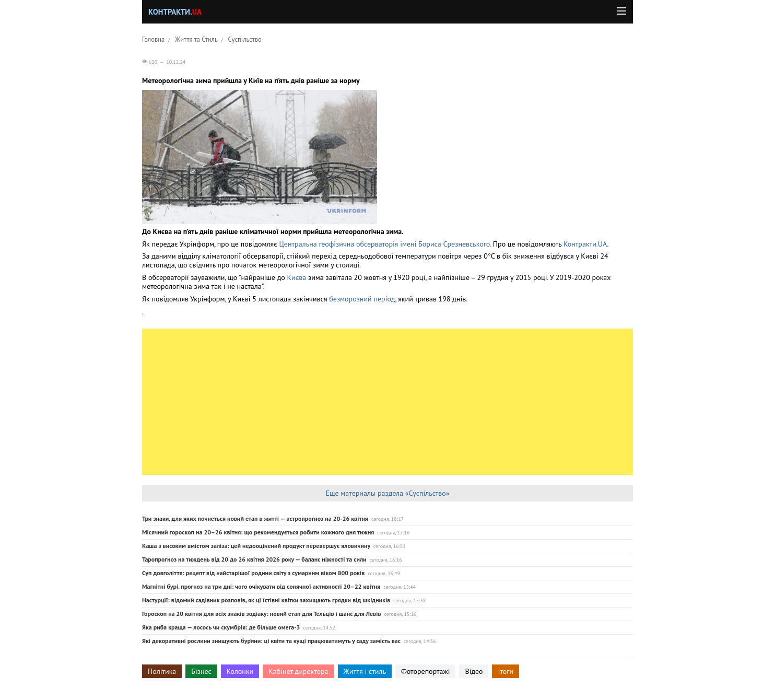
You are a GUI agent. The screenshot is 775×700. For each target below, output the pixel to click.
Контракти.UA (585, 244)
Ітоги (506, 671)
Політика (162, 671)
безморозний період (362, 299)
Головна (153, 39)
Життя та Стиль (196, 39)
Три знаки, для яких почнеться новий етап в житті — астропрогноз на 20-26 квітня (255, 518)
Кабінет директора (298, 671)
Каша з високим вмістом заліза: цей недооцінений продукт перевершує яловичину (256, 546)
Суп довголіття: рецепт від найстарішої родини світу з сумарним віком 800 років (253, 573)
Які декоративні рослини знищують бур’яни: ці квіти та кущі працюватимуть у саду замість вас (271, 641)
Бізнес (201, 671)
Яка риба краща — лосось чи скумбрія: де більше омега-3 (221, 627)
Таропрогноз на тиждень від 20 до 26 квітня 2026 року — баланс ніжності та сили (254, 559)
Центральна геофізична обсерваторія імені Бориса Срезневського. (385, 244)
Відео (474, 671)
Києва (298, 277)
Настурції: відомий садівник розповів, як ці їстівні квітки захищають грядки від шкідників (266, 600)
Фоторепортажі (426, 671)
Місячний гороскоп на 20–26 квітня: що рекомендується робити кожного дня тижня (258, 532)
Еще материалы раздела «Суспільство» (387, 493)
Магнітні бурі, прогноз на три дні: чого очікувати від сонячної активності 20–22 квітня (261, 586)
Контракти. (175, 12)
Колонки (240, 671)
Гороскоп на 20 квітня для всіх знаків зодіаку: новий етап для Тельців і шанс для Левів (261, 614)
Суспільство (245, 39)
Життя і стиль (365, 671)
